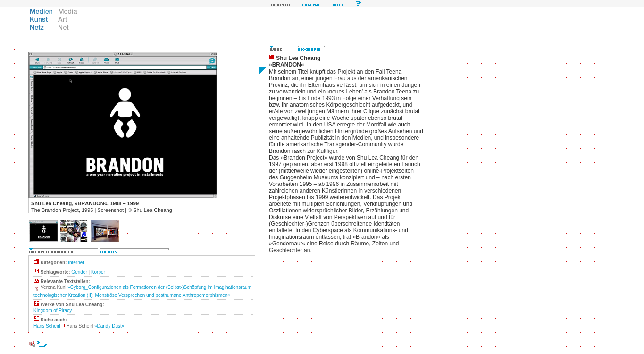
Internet (76, 263)
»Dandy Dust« (109, 326)
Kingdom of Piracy (53, 310)
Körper (98, 272)
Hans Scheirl (47, 326)
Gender (79, 272)
